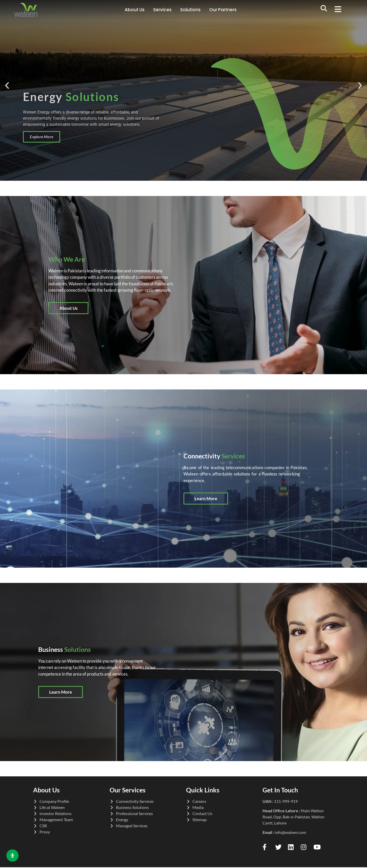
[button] (340, 10)
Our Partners (223, 10)
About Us (135, 10)
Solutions (190, 10)
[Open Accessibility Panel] (12, 856)
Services (162, 10)
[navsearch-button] (324, 10)
